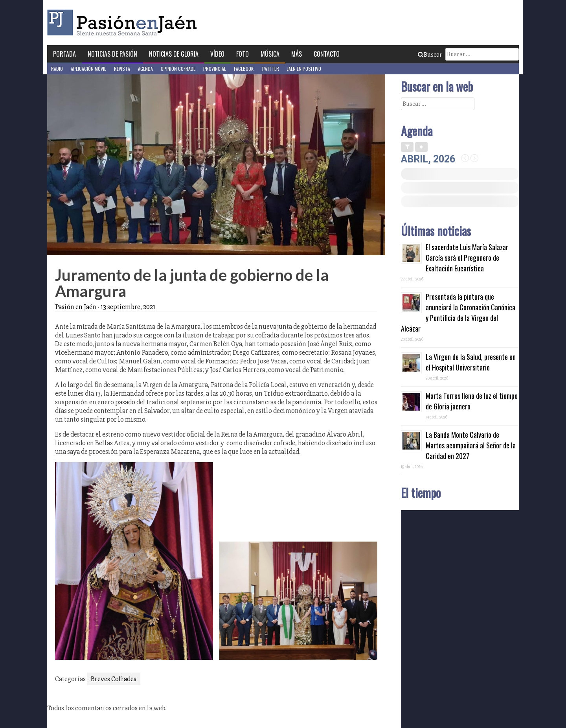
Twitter (270, 69)
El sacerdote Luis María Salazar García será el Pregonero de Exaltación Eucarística (467, 258)
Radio (57, 69)
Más (297, 54)
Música (270, 54)
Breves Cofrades (114, 679)
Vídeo (217, 54)
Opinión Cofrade (178, 69)
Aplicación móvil (88, 69)
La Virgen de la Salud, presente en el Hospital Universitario (471, 362)
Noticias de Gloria (174, 54)
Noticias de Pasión (112, 54)
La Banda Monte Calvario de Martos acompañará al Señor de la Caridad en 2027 (471, 445)
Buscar (430, 55)
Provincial (215, 69)
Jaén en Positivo (304, 69)
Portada (64, 54)
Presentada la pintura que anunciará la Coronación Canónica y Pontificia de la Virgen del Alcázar (458, 312)
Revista (122, 69)
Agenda (145, 69)
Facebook (244, 69)
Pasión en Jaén (124, 23)
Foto (243, 54)
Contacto (327, 54)
